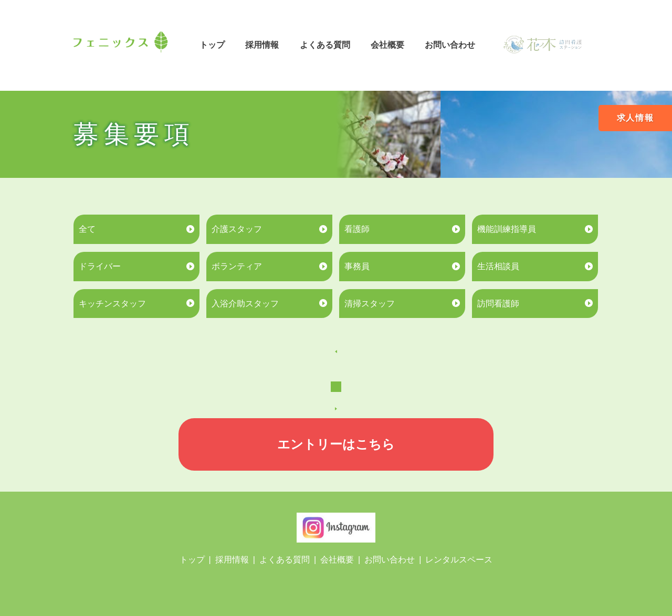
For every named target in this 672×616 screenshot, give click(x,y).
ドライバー (100, 266)
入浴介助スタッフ (245, 304)
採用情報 (262, 45)
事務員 (357, 266)
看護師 (357, 229)
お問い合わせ (450, 45)
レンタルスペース (459, 560)
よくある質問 (325, 45)
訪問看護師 (498, 304)
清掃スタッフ (370, 304)
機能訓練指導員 (507, 229)
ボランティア (237, 266)
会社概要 (387, 45)
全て (87, 229)
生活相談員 (498, 266)
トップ (212, 45)
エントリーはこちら (336, 444)
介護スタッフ (237, 229)
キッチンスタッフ (112, 304)
